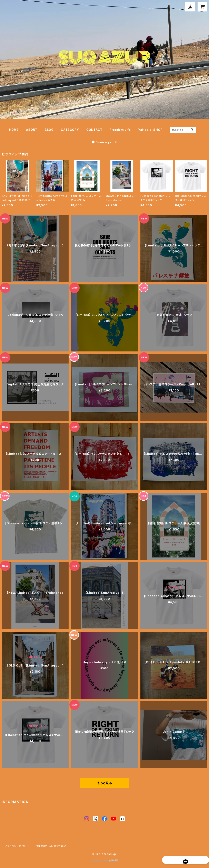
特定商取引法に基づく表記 (51, 846)
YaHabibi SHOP (150, 130)
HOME (14, 130)
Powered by (104, 861)
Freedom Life (120, 130)
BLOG (49, 130)
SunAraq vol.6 (104, 142)
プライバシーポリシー (17, 846)
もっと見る (104, 783)
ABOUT (32, 130)
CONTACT (94, 130)
